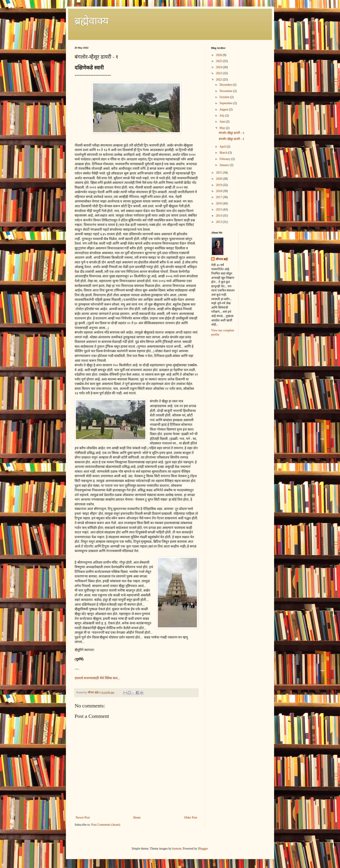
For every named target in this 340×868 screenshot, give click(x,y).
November (226, 91)
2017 (219, 197)
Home (137, 818)
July (222, 116)
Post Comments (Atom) (106, 825)
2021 (219, 173)
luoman (177, 849)
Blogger (203, 849)
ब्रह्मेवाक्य (92, 21)
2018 (219, 191)
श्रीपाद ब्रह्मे (222, 259)
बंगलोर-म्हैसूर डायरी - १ (231, 139)
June (223, 122)
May (223, 128)
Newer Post (83, 818)
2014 (219, 216)
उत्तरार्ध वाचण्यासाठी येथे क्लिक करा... (97, 678)
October (225, 97)
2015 (219, 210)
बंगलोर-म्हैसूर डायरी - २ (231, 133)
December (226, 85)
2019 (219, 185)
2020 (219, 179)
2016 (219, 203)
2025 (219, 61)
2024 (219, 67)
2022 (219, 80)
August (224, 109)
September (226, 103)
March (224, 153)
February (225, 159)
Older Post (191, 818)
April (223, 147)
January (225, 165)
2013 (219, 222)
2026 (219, 55)
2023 (219, 73)
